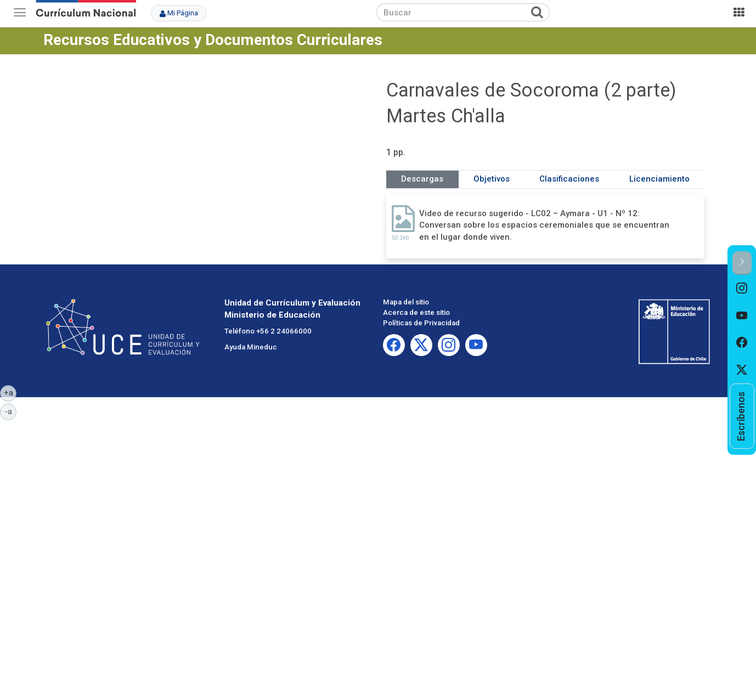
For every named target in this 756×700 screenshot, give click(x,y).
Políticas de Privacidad (421, 323)
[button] (742, 263)
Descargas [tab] (422, 179)
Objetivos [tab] (492, 179)
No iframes (211, 150)
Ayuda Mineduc (251, 347)
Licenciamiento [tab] (659, 179)
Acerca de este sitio (416, 312)
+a (10, 392)
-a (10, 411)
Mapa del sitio (406, 302)
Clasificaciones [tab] (569, 179)
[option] (742, 289)
